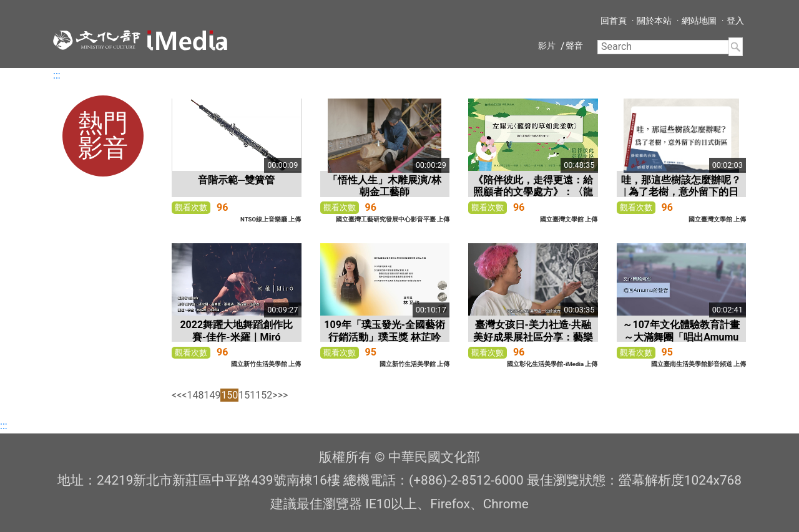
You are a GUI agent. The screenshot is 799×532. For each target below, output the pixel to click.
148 (195, 395)
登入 (735, 21)
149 (212, 395)
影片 (547, 46)
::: (57, 75)
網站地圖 (699, 21)
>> (283, 395)
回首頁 (614, 21)
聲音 (574, 46)
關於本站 (654, 21)
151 (247, 395)
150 (229, 395)
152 (264, 395)
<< (177, 395)
